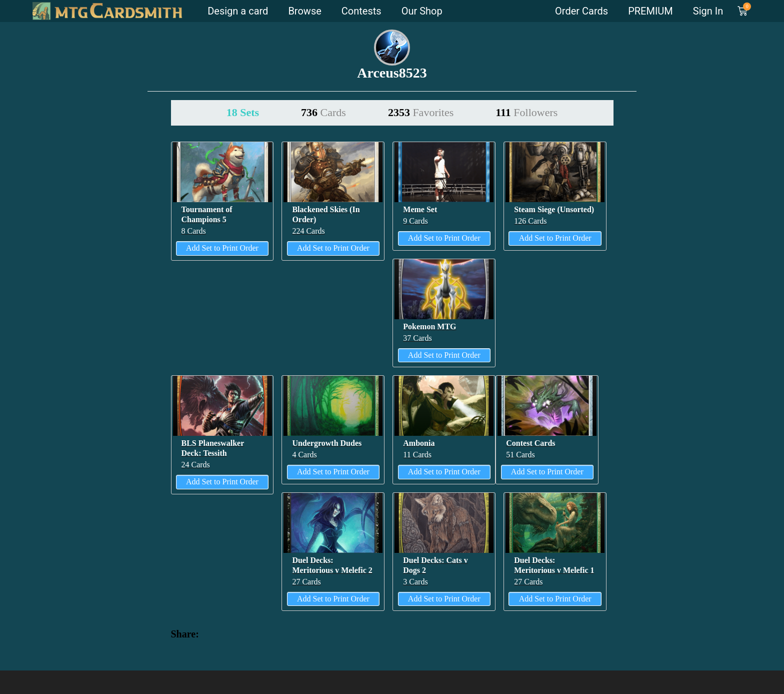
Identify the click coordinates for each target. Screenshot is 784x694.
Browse (304, 11)
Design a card (238, 11)
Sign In (708, 11)
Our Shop (422, 11)
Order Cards (581, 11)
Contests (361, 11)
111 (526, 112)
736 (323, 112)
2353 (421, 112)
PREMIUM (650, 11)
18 (243, 112)
